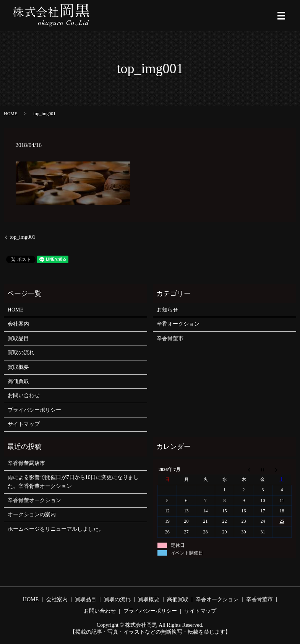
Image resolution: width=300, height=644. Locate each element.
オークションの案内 (32, 514)
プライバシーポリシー (34, 410)
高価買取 (18, 381)
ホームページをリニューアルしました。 (56, 529)
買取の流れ (21, 353)
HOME (11, 114)
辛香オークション (178, 324)
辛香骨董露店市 (26, 463)
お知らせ (167, 310)
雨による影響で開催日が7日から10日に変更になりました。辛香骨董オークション (73, 482)
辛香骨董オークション (34, 500)
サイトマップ (24, 424)
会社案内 (18, 324)
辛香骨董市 (170, 338)
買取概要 (18, 367)
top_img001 (23, 237)
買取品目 (18, 338)
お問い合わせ (24, 395)
